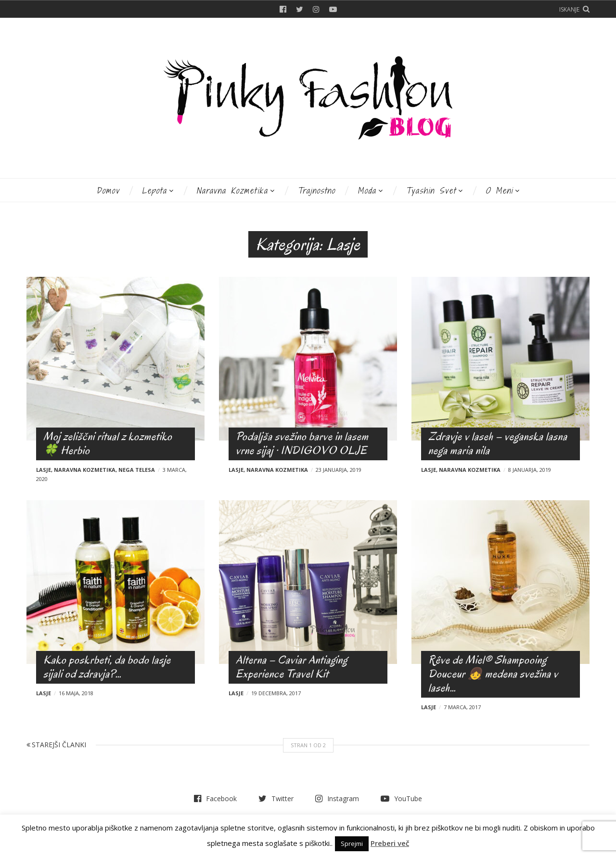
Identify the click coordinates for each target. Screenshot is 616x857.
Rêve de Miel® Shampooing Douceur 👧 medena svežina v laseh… (493, 674)
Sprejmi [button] (352, 844)
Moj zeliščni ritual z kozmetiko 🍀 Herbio (108, 443)
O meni (499, 190)
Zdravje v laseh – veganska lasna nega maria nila (498, 443)
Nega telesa (137, 470)
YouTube (333, 9)
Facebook (283, 9)
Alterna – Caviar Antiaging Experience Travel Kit (292, 667)
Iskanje (569, 9)
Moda (367, 190)
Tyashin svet (431, 190)
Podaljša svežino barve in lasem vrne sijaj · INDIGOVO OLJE (302, 443)
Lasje (44, 470)
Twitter (300, 9)
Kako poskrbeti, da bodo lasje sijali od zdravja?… (107, 667)
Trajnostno (316, 190)
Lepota (154, 190)
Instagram (316, 9)
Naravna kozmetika (232, 190)
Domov (108, 190)
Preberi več (390, 843)
